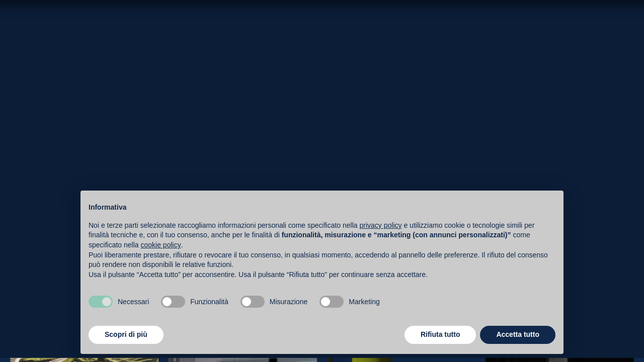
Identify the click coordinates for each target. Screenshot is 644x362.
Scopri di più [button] (126, 334)
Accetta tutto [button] (518, 334)
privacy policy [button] (381, 225)
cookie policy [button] (161, 245)
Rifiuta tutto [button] (440, 334)
